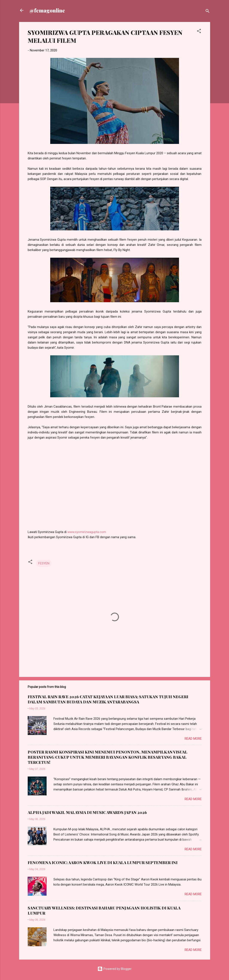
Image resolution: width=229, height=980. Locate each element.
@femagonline (47, 10)
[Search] (208, 12)
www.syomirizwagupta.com (87, 532)
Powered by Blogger (114, 969)
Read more (193, 739)
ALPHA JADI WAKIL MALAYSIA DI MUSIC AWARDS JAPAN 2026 (87, 812)
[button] (199, 32)
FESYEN (44, 563)
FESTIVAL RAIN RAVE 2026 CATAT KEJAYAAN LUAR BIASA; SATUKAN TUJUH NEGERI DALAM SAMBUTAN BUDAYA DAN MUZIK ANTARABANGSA (108, 699)
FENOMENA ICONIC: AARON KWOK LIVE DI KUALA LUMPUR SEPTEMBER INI (103, 863)
